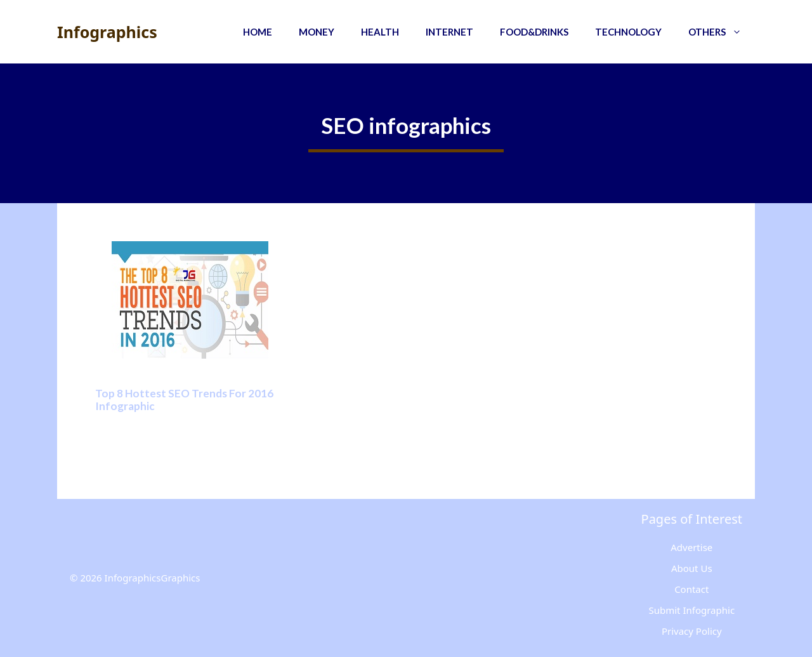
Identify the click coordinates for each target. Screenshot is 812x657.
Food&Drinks (534, 32)
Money (317, 32)
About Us (692, 568)
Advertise (691, 547)
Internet (449, 32)
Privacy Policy (692, 631)
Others (722, 32)
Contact (691, 589)
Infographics (107, 32)
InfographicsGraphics (153, 578)
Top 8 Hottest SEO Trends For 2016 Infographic (184, 400)
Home (258, 32)
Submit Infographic (691, 610)
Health (380, 32)
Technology (628, 32)
